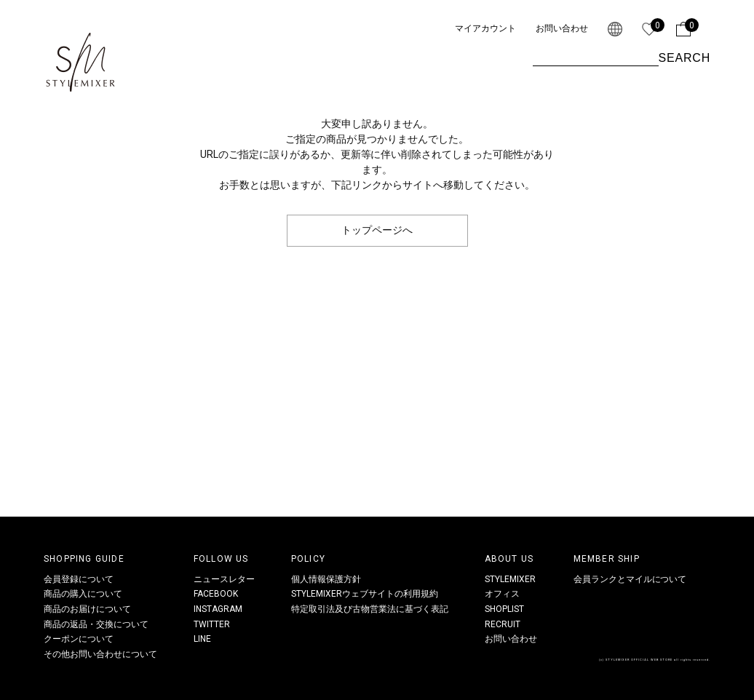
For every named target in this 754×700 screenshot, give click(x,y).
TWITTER (212, 624)
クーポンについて (79, 639)
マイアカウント (485, 28)
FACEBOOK (216, 594)
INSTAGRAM (218, 609)
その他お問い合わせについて (100, 654)
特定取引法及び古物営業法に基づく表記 (370, 609)
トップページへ (377, 230)
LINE (202, 639)
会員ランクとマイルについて (630, 579)
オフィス (502, 594)
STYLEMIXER (510, 579)
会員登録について (79, 579)
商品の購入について (83, 594)
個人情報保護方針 (326, 579)
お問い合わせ (562, 28)
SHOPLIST (504, 609)
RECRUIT (503, 624)
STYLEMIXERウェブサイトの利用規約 (365, 594)
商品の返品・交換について (96, 624)
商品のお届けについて (87, 609)
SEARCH (684, 58)
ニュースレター (224, 579)
